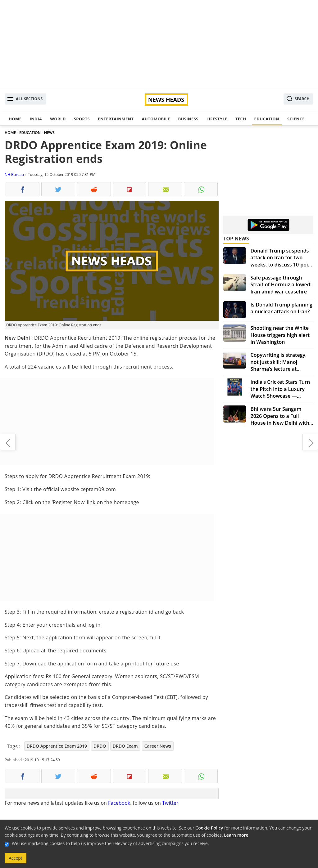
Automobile (156, 119)
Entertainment (116, 119)
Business (188, 119)
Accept (16, 858)
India (36, 119)
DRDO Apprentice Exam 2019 (57, 746)
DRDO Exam (125, 746)
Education (267, 119)
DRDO (100, 746)
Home (15, 119)
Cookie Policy (209, 828)
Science (296, 119)
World (58, 119)
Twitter (170, 803)
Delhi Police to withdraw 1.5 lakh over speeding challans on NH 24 (8, 442)
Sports (82, 119)
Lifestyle (217, 119)
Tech (241, 119)
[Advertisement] (159, 43)
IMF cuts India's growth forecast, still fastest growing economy (310, 442)
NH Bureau (14, 174)
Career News (158, 746)
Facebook (119, 803)
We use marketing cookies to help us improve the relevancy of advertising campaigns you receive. (110, 843)
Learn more (236, 835)
